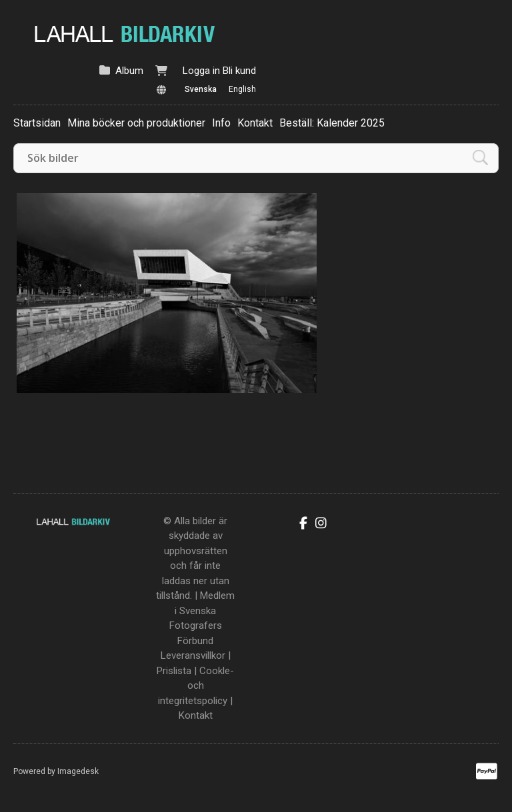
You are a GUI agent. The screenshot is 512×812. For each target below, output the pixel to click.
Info (221, 123)
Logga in (201, 71)
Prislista (174, 671)
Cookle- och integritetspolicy (196, 686)
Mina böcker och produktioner (136, 123)
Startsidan (37, 123)
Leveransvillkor (193, 655)
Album (129, 71)
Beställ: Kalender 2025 (332, 123)
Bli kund (239, 71)
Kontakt (255, 123)
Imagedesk (78, 771)
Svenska (201, 89)
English (242, 89)
